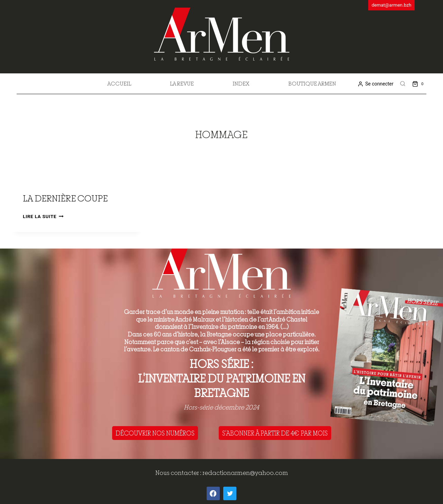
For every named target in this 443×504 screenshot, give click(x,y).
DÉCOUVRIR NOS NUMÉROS (155, 433)
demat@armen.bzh (392, 5)
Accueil (119, 83)
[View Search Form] (403, 84)
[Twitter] (230, 493)
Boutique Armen (312, 83)
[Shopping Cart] (419, 84)
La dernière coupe (65, 198)
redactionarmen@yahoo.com (245, 473)
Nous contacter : (179, 473)
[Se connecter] (375, 84)
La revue (182, 83)
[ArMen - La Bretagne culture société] (222, 34)
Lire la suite (43, 216)
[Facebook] (213, 493)
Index (241, 83)
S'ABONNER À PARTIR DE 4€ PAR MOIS (275, 433)
